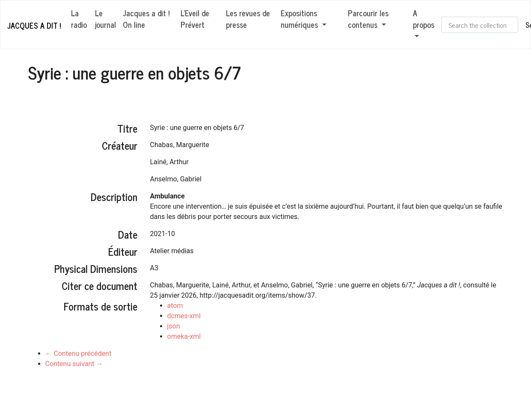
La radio (79, 19)
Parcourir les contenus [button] (368, 19)
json (174, 326)
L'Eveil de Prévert (195, 19)
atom (175, 306)
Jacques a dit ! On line (146, 19)
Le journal (105, 19)
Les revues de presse (248, 19)
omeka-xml (184, 336)
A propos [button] (424, 19)
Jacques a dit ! (34, 25)
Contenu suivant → (74, 364)
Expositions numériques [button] (300, 19)
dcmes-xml (184, 316)
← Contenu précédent (79, 353)
